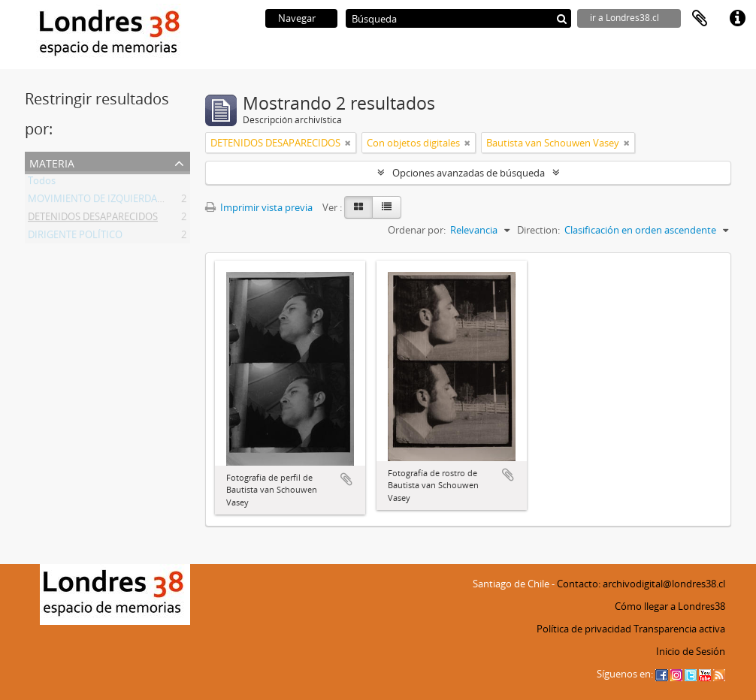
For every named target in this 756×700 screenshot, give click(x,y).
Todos (42, 183)
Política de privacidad (584, 629)
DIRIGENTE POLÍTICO (75, 237)
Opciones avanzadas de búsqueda (469, 173)
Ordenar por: (417, 230)
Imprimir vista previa (259, 207)
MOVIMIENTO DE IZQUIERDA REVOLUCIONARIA (135, 201)
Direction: (538, 230)
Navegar (297, 18)
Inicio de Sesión (691, 651)
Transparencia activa (679, 629)
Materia (52, 162)
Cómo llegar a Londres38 (670, 606)
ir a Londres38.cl (624, 18)
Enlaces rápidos (737, 19)
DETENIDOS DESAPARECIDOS (93, 219)
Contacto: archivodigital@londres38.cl (641, 584)
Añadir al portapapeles (346, 479)
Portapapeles (700, 19)
